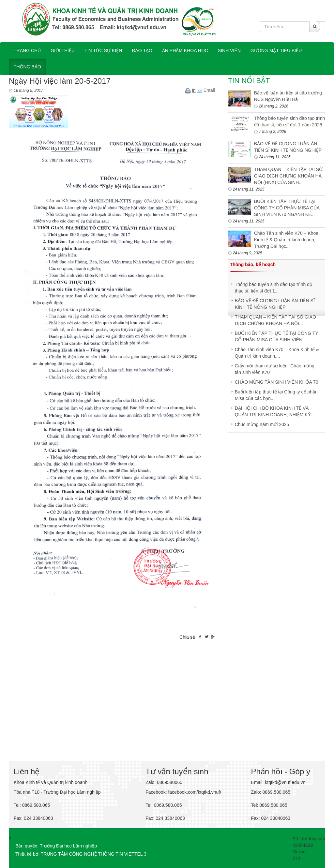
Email (206, 90)
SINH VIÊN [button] (229, 50)
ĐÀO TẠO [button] (142, 50)
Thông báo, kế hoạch (253, 264)
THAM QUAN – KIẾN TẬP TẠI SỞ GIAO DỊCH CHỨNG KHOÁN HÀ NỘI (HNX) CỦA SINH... (288, 176)
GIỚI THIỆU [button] (63, 50)
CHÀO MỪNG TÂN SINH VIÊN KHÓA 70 (277, 382)
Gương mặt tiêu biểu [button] (276, 50)
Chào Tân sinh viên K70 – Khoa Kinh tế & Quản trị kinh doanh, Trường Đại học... (286, 240)
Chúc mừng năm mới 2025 (262, 424)
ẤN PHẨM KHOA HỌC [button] (185, 50)
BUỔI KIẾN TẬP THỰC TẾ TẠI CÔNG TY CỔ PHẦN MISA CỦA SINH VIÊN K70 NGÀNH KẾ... (287, 208)
